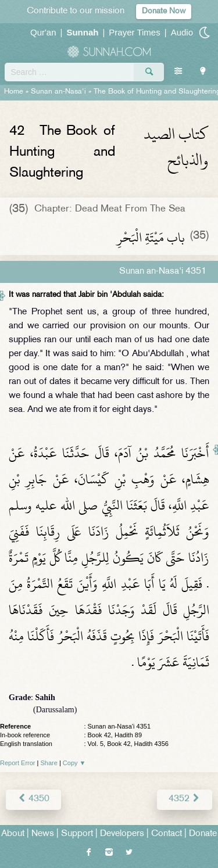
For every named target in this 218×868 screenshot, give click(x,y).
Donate (203, 834)
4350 (33, 799)
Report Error (18, 763)
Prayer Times (134, 32)
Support (77, 834)
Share (49, 763)
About (13, 834)
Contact (167, 834)
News (43, 834)
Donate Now (164, 11)
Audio (182, 32)
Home (14, 92)
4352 (185, 799)
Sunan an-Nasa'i (58, 92)
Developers (122, 834)
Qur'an (43, 32)
